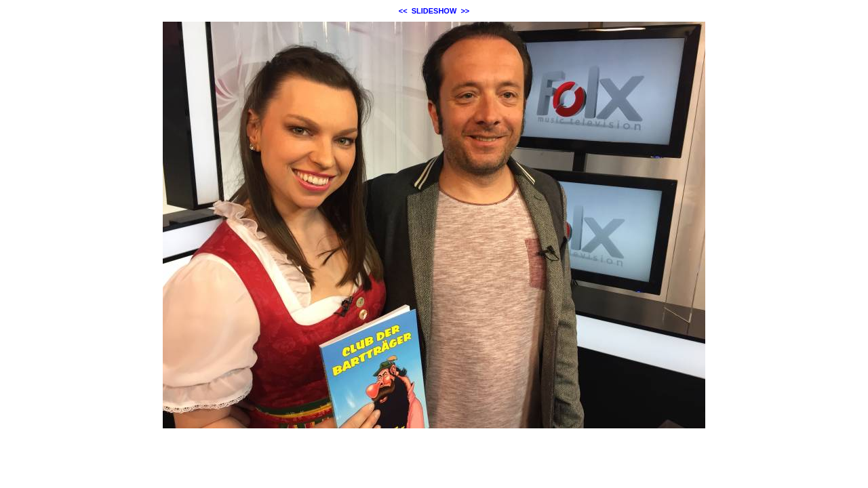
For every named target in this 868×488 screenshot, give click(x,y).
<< (403, 11)
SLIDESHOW (434, 11)
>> (465, 11)
